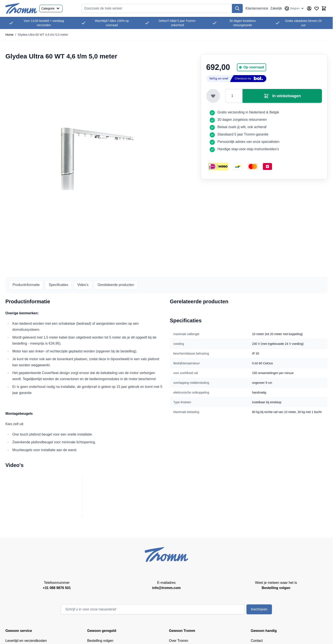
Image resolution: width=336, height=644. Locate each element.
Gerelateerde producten (116, 285)
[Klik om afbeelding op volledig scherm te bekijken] (99, 154)
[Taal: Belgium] (294, 8)
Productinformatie (26, 285)
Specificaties (58, 285)
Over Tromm (179, 641)
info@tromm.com (166, 588)
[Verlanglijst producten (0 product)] (317, 8)
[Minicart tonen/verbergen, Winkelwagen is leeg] (324, 8)
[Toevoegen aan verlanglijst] (213, 96)
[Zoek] (237, 8)
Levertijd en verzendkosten (26, 641)
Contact (257, 641)
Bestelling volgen (100, 641)
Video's (83, 285)
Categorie (51, 8)
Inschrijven (259, 609)
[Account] (309, 8)
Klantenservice (257, 8)
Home (9, 35)
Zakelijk (276, 8)
